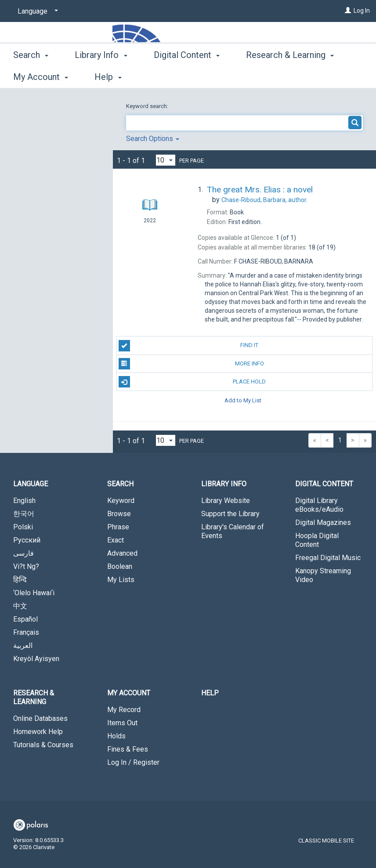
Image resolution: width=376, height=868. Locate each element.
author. (264, 200)
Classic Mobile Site (326, 841)
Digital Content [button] (187, 76)
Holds (116, 736)
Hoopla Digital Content (317, 540)
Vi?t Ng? (26, 566)
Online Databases (40, 718)
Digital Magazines (323, 523)
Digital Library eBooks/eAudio (319, 505)
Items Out (122, 723)
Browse (119, 514)
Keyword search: (148, 106)
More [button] (263, 77)
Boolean (120, 566)
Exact (116, 540)
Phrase (118, 527)
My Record (124, 710)
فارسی (23, 553)
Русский (27, 540)
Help (210, 693)
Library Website (226, 501)
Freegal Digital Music (328, 558)
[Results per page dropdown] (166, 160)
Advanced (122, 553)
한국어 (24, 514)
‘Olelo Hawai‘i (34, 593)
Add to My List (243, 400)
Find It (189, 346)
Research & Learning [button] (34, 697)
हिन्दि (20, 580)
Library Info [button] (101, 76)
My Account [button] (129, 693)
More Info (191, 364)
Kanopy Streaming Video (323, 575)
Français (26, 632)
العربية (23, 646)
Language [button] (31, 484)
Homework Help (38, 732)
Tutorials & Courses (43, 745)
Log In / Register (133, 762)
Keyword (121, 501)
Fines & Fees (128, 749)
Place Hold (192, 382)
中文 (20, 606)
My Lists (121, 580)
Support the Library (230, 514)
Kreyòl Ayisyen (36, 659)
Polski (23, 527)
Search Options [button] (153, 139)
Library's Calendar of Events (233, 531)
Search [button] (31, 76)
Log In (362, 11)
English (24, 501)
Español (25, 619)
